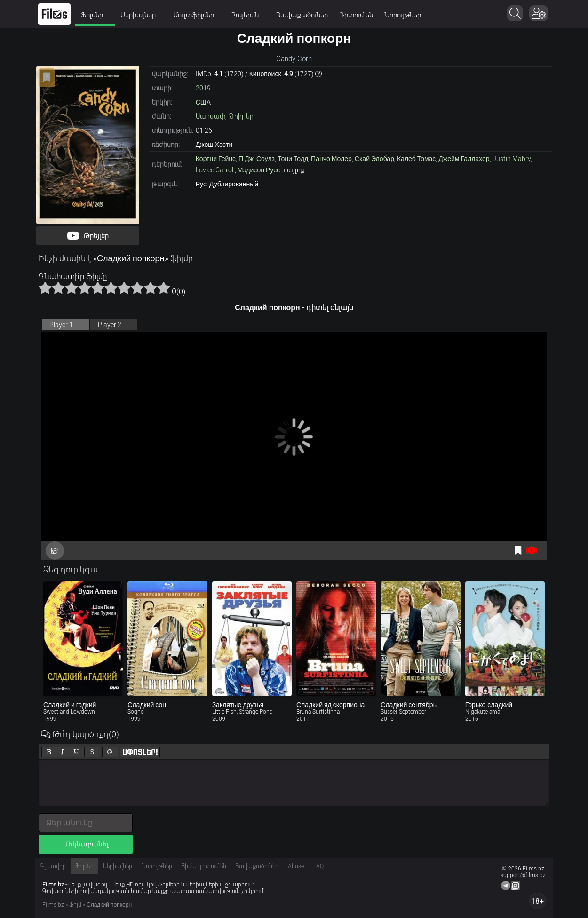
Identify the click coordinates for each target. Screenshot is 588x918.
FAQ (318, 866)
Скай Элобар (374, 159)
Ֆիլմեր (95, 15)
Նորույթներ (403, 15)
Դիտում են (356, 15)
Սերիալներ (141, 15)
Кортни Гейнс (216, 159)
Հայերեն (248, 15)
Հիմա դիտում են (204, 866)
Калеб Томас (416, 159)
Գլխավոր (53, 866)
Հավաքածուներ (302, 15)
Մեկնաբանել (86, 844)
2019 (203, 88)
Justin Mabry (512, 159)
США (203, 102)
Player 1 (61, 325)
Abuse (296, 866)
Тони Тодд (293, 159)
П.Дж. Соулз (257, 159)
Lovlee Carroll (215, 170)
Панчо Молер (331, 159)
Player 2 (110, 325)
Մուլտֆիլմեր (197, 15)
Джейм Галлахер (464, 159)
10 (164, 288)
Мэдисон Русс (259, 170)
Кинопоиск (265, 74)
